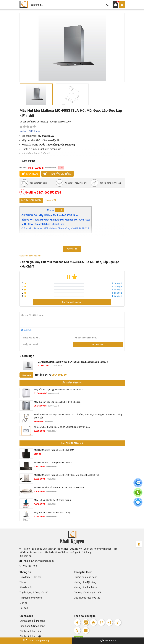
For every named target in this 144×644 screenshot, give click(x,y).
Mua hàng (26, 375)
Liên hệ (23, 603)
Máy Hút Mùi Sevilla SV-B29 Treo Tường (52, 500)
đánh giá (117, 283)
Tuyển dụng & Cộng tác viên (34, 593)
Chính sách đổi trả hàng (32, 621)
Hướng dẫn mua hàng (86, 577)
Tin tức (23, 582)
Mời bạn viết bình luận (30, 131)
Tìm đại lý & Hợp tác (30, 577)
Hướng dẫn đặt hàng (85, 582)
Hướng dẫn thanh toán (86, 587)
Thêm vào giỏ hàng (57, 174)
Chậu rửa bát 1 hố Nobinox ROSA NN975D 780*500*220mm (62, 427)
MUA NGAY (30, 174)
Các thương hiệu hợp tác (87, 598)
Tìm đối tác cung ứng (31, 598)
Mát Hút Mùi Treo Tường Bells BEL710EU (53, 463)
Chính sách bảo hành (31, 631)
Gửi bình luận (98, 345)
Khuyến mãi (26, 587)
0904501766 (28, 566)
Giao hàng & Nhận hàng (32, 626)
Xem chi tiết (28, 161)
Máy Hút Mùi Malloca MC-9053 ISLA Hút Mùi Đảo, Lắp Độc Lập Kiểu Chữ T (73, 362)
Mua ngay (108, 641)
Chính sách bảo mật (30, 636)
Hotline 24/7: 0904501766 (40, 192)
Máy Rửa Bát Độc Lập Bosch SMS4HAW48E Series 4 (58, 390)
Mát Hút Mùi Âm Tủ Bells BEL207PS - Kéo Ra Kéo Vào (59, 488)
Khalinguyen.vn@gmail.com (37, 561)
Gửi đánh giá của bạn (72, 302)
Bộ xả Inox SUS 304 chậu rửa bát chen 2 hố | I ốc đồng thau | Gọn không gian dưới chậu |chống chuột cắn (78, 416)
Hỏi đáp (24, 608)
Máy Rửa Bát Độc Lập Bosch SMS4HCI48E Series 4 (58, 402)
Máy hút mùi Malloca (31, 236)
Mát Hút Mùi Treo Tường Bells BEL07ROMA (54, 450)
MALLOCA (66, 122)
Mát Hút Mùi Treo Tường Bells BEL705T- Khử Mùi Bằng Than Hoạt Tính (67, 475)
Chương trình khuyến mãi (87, 593)
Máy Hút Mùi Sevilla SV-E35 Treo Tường (52, 513)
